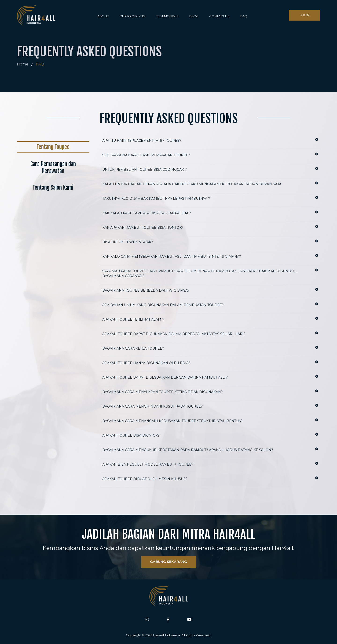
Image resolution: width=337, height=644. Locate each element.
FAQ (244, 16)
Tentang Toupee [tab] (53, 147)
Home (23, 64)
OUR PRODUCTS (132, 16)
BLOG (194, 16)
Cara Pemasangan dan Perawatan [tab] (53, 168)
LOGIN (304, 15)
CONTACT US (219, 16)
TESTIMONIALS (167, 16)
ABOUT (103, 16)
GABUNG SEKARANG (168, 562)
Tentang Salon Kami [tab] (53, 188)
